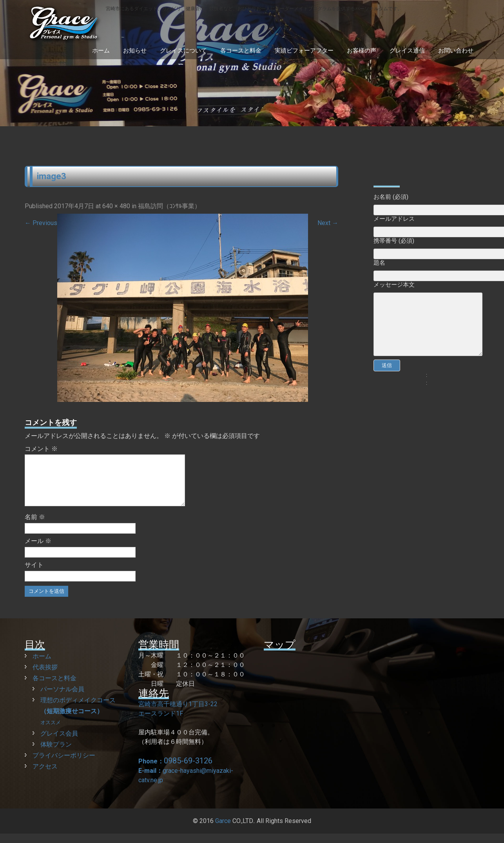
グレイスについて (183, 51)
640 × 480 (116, 206)
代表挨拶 (45, 677)
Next (328, 223)
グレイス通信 (407, 51)
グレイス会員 (59, 743)
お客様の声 (362, 51)
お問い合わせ (456, 51)
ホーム (101, 51)
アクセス (45, 776)
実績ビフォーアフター (304, 51)
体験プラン (56, 754)
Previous (41, 223)
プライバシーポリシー (64, 765)
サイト (34, 574)
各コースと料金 (241, 51)
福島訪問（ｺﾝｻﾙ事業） (169, 206)
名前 (35, 526)
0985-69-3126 (188, 770)
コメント (41, 449)
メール (38, 550)
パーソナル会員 (62, 699)
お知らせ (135, 51)
